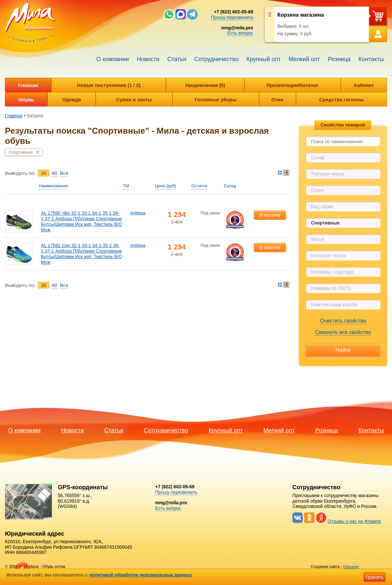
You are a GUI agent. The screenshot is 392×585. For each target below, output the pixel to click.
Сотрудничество (217, 59)
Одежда (71, 100)
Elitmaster (351, 567)
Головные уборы (216, 100)
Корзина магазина (301, 15)
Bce (64, 173)
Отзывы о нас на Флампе (354, 521)
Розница (339, 59)
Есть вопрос (240, 33)
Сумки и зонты (134, 100)
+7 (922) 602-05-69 (234, 12)
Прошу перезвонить (232, 17)
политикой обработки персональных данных (141, 575)
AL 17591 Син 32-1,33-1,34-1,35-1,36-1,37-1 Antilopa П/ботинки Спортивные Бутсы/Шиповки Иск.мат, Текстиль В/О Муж (82, 254)
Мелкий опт (304, 59)
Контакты (371, 59)
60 (55, 173)
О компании (113, 59)
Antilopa (138, 213)
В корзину (270, 215)
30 (44, 173)
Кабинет (364, 85)
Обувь (26, 100)
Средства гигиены (341, 100)
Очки (278, 100)
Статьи (177, 59)
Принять (375, 577)
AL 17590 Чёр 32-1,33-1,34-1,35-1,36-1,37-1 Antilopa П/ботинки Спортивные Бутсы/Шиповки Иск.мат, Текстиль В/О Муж (82, 221)
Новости (148, 59)
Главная (28, 85)
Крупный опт (263, 59)
